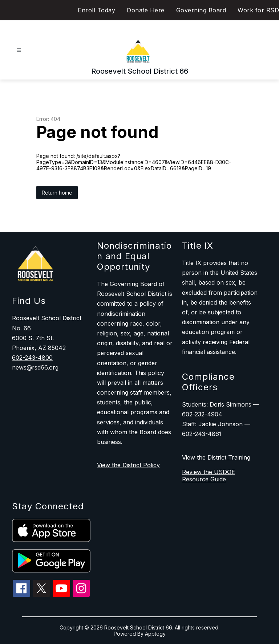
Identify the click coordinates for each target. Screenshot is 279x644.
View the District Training (216, 457)
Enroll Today (96, 10)
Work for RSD (258, 10)
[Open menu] (19, 50)
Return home (57, 193)
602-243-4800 (32, 358)
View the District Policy (128, 465)
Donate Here (146, 10)
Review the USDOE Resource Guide (209, 476)
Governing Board (201, 10)
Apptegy (155, 634)
